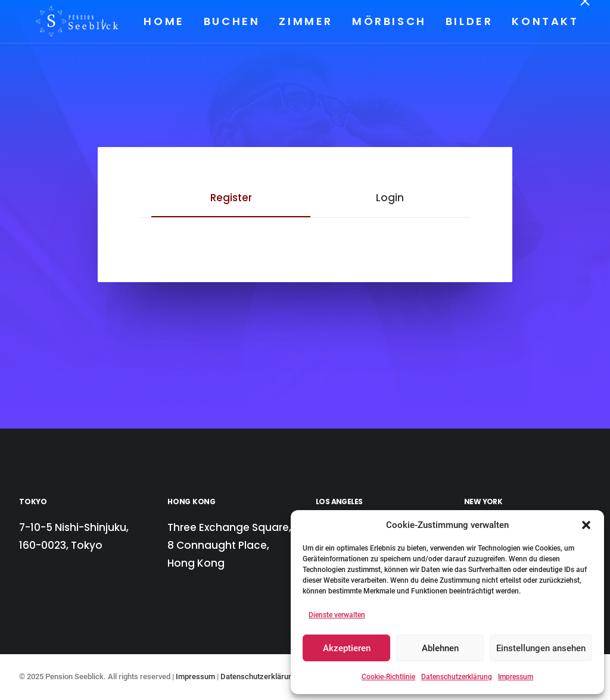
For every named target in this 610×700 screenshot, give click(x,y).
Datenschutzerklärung (457, 677)
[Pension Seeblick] (62, 21)
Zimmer (305, 21)
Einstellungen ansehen (541, 648)
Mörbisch (389, 21)
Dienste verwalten (337, 615)
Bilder (468, 21)
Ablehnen (440, 648)
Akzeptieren (347, 648)
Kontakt (544, 21)
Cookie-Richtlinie (388, 677)
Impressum (516, 677)
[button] (586, 525)
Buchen (231, 21)
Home (163, 21)
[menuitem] (167, 21)
